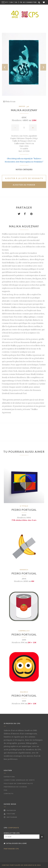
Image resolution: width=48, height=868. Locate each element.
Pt (7, 2)
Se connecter (30, 2)
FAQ (6, 790)
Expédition (9, 777)
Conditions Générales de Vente (19, 780)
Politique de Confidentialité (18, 783)
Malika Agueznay (24, 110)
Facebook (10, 810)
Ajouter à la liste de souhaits (24, 178)
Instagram (10, 817)
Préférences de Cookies (15, 787)
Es (16, 2)
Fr (21, 2)
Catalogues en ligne (15, 843)
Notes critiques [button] (24, 170)
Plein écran (9, 102)
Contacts (9, 794)
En (12, 2)
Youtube (10, 814)
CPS (11, 828)
